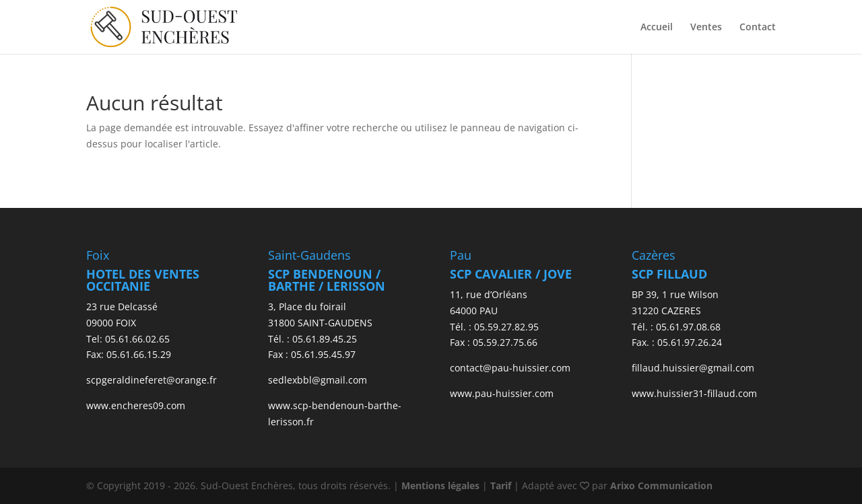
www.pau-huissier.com (502, 393)
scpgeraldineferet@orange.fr (152, 380)
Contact (758, 28)
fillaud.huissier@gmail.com (693, 368)
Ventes (706, 28)
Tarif (501, 485)
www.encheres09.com (136, 405)
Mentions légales (440, 485)
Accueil (657, 28)
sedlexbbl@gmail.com (318, 380)
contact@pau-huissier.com (510, 368)
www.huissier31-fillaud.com (694, 393)
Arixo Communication (661, 485)
